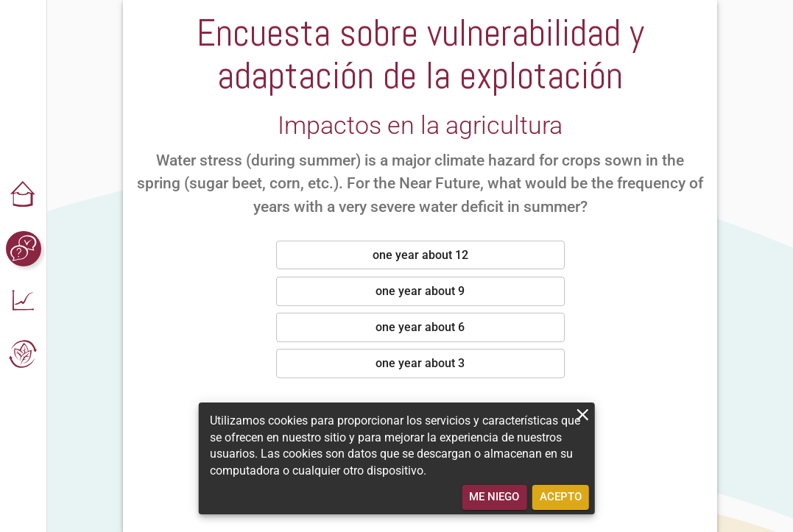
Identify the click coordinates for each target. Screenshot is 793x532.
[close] (583, 415)
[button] (24, 196)
